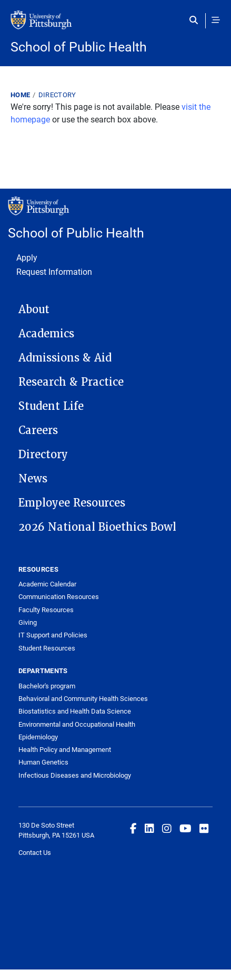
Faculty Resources (46, 610)
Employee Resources (72, 503)
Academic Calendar (47, 584)
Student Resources (47, 648)
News (33, 479)
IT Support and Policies (53, 635)
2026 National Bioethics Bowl (97, 527)
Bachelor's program (47, 686)
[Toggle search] (196, 20)
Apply (27, 257)
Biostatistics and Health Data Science (75, 711)
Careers (38, 430)
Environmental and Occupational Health (77, 724)
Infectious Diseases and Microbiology (75, 775)
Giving (28, 622)
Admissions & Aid (65, 358)
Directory (57, 95)
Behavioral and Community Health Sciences (83, 698)
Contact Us (35, 852)
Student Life (51, 406)
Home (20, 95)
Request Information (54, 271)
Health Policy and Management (65, 749)
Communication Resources (59, 596)
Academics (46, 334)
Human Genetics (43, 762)
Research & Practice (71, 382)
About (34, 310)
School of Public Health (79, 47)
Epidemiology (38, 737)
